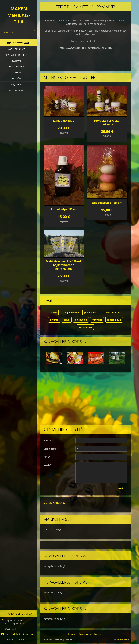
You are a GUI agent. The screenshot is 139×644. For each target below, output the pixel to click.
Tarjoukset (17, 84)
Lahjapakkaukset (17, 67)
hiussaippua (114, 320)
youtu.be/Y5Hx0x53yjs (55, 503)
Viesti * (48, 465)
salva (67, 320)
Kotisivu (72, 634)
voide (54, 313)
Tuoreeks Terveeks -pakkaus (107, 122)
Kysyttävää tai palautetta (90, 634)
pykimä (54, 320)
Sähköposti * (51, 449)
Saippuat (17, 61)
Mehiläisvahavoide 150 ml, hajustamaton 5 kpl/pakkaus (64, 265)
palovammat (91, 313)
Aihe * (47, 457)
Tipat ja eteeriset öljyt (17, 55)
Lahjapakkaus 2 (64, 121)
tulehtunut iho (112, 313)
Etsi (33, 32)
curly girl (97, 320)
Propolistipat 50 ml (64, 209)
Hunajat (17, 73)
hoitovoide (81, 320)
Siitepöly (17, 78)
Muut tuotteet (17, 90)
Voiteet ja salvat (17, 49)
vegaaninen (85, 327)
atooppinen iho (70, 313)
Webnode (123, 639)
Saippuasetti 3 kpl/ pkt (107, 203)
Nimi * (47, 441)
